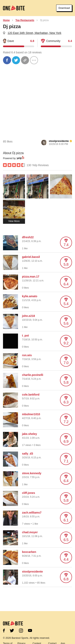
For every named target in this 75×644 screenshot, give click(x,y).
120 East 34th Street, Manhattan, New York (34, 33)
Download (64, 8)
